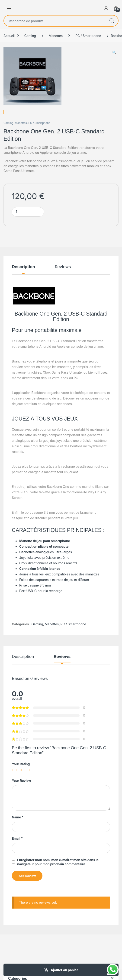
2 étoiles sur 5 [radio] (18, 783)
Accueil (9, 36)
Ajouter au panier (64, 970)
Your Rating (21, 777)
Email (17, 852)
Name (18, 830)
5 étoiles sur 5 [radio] (31, 783)
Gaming (30, 36)
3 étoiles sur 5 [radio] (22, 783)
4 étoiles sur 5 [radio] (26, 783)
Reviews (63, 280)
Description (23, 280)
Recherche (112, 21)
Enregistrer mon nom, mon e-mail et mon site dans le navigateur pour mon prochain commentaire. (58, 875)
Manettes (56, 36)
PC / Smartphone (88, 36)
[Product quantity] (28, 225)
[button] (114, 52)
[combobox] (55, 21)
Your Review (21, 794)
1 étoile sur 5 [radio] (13, 783)
